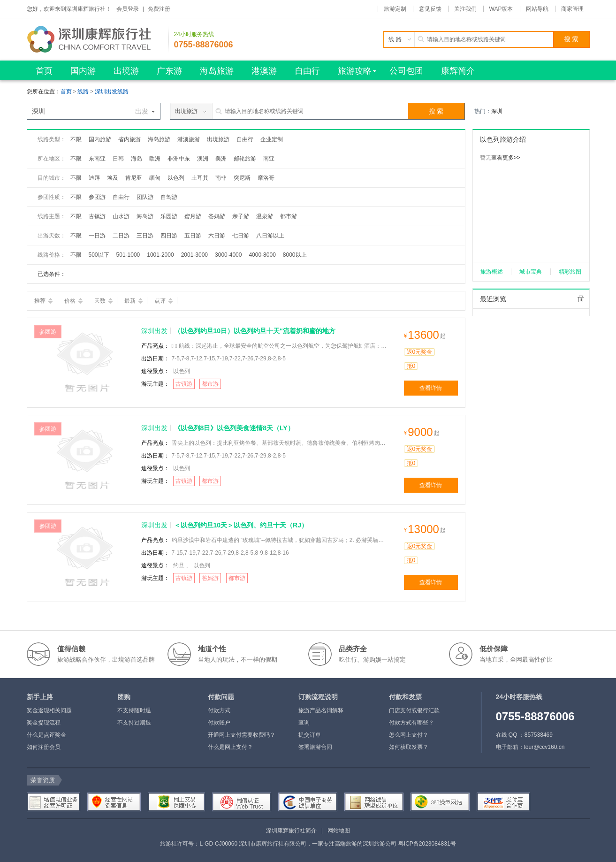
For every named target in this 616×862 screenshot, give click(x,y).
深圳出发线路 (112, 92)
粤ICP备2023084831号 (427, 844)
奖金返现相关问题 (49, 710)
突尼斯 (242, 178)
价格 (73, 301)
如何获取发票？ (409, 747)
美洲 (221, 159)
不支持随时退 (134, 710)
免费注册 (159, 9)
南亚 (269, 159)
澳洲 (203, 159)
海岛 (137, 159)
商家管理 (572, 9)
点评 (164, 301)
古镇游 (97, 216)
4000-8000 (262, 255)
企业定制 (272, 139)
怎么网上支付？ (409, 735)
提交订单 (310, 735)
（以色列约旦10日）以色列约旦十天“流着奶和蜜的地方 (255, 331)
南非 (221, 178)
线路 (84, 92)
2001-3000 (194, 255)
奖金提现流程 (44, 723)
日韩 (118, 159)
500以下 (99, 255)
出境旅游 (218, 139)
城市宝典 (531, 272)
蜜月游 (193, 216)
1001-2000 (160, 255)
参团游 (97, 197)
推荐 (43, 301)
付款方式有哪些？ (411, 723)
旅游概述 (492, 272)
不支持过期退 (134, 723)
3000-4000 (228, 255)
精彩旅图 (570, 272)
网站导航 (537, 9)
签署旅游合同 (315, 747)
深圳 (497, 111)
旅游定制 (395, 9)
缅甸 (155, 178)
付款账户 (219, 723)
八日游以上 (270, 236)
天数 (103, 301)
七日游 (241, 236)
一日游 (97, 236)
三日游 (145, 236)
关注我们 (465, 9)
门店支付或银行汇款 (414, 710)
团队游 (145, 197)
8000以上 (295, 255)
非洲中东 (179, 159)
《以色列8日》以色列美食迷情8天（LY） (234, 428)
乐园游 (169, 216)
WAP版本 (501, 9)
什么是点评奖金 (46, 735)
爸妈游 (217, 216)
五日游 (193, 236)
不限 (76, 139)
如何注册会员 (44, 747)
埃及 (113, 178)
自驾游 (169, 197)
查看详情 (431, 388)
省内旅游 (129, 139)
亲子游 (241, 216)
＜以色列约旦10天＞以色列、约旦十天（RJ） (241, 525)
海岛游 (145, 216)
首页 (66, 92)
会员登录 (128, 9)
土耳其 (200, 178)
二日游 (121, 236)
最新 (133, 301)
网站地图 (339, 831)
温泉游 (265, 216)
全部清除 (581, 299)
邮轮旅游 (245, 159)
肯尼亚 (134, 178)
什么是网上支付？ (230, 747)
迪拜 (94, 178)
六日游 (217, 236)
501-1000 (128, 255)
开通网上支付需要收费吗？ (242, 735)
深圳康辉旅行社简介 (291, 831)
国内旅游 (100, 139)
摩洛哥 (266, 178)
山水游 (121, 216)
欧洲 (155, 159)
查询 (304, 723)
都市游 (289, 216)
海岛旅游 (159, 139)
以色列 (176, 178)
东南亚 (97, 159)
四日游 (169, 236)
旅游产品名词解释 (321, 710)
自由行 (245, 139)
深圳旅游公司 (380, 844)
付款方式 (219, 710)
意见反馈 (430, 9)
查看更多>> (506, 158)
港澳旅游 (189, 139)
